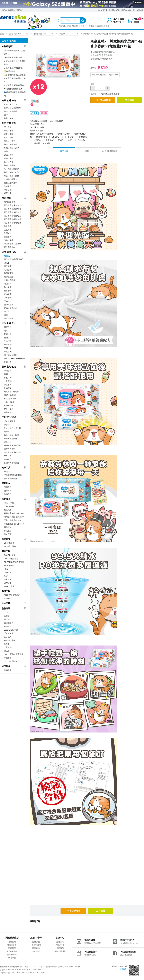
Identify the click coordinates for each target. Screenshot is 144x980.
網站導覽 (12, 958)
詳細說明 (123, 969)
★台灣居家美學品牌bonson (15, 80)
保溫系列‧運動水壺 (12, 452)
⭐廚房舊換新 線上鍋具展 (15, 75)
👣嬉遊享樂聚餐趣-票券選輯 (15, 94)
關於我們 (12, 948)
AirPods (84, 26)
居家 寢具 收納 (9, 367)
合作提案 (36, 951)
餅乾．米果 (9, 131)
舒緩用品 (8, 472)
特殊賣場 (8, 670)
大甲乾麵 (8, 647)
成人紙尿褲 (9, 318)
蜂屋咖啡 (8, 658)
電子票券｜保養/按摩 (13, 223)
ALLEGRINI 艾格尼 (12, 595)
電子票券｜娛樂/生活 (13, 219)
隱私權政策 (12, 955)
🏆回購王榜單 (10, 71)
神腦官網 (12, 942)
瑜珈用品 (8, 494)
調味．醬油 (9, 155)
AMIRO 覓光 (9, 586)
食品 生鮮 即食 (9, 123)
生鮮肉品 (8, 186)
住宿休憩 (8, 233)
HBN (6, 569)
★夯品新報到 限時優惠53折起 (15, 63)
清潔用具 (8, 284)
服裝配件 (8, 412)
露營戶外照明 (10, 449)
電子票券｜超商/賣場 (13, 209)
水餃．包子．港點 (11, 176)
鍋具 (6, 331)
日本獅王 (8, 583)
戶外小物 (8, 456)
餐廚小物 (8, 362)
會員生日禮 (36, 945)
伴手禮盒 (8, 127)
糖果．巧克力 (10, 141)
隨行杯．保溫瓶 (11, 355)
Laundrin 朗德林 (11, 661)
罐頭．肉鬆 (9, 158)
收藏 (44, 113)
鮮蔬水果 (8, 193)
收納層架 (8, 388)
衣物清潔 (8, 294)
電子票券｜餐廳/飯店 (13, 216)
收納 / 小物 (8, 405)
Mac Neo (76, 26)
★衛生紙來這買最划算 (13, 68)
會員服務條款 (12, 951)
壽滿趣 (7, 651)
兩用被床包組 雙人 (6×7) (14, 517)
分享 (34, 113)
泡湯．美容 (9, 240)
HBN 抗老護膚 (10, 546)
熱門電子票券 (10, 202)
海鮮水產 (8, 190)
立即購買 (130, 100)
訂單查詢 (36, 948)
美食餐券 (8, 226)
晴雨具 (7, 432)
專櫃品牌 (6, 591)
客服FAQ (60, 945)
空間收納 (8, 348)
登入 (115, 19)
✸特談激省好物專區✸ (13, 89)
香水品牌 (6, 603)
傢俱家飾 (8, 385)
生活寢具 (8, 341)
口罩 (6, 315)
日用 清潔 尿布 (40, 34)
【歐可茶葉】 (10, 633)
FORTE (7, 599)
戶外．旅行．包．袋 (12, 428)
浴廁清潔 (8, 270)
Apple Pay (113, 75)
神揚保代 (20, 10)
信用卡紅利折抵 (99, 75)
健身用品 (8, 491)
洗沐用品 (8, 301)
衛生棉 (7, 312)
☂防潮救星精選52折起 (13, 57)
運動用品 (6, 483)
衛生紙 (92, 26)
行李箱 (7, 425)
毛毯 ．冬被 (9, 503)
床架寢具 (8, 371)
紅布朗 (7, 644)
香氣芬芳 (8, 378)
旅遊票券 (8, 237)
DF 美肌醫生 (9, 543)
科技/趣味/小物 (10, 399)
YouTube (126, 10)
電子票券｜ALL (10, 247)
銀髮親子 (8, 352)
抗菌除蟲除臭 (10, 280)
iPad (69, 26)
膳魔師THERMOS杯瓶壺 (14, 358)
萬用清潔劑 (9, 273)
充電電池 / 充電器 (11, 392)
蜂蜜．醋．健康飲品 (12, 108)
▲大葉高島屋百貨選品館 (14, 85)
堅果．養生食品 (11, 144)
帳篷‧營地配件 (11, 439)
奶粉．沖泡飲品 (11, 111)
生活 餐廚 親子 (9, 323)
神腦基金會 (12, 945)
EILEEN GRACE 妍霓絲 (14, 562)
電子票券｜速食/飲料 (13, 205)
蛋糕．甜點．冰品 (11, 148)
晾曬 (6, 374)
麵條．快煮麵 (10, 165)
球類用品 (8, 487)
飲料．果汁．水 (11, 104)
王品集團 (8, 230)
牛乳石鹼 (8, 579)
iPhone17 (62, 26)
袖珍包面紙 (9, 277)
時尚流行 (8, 345)
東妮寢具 (6, 499)
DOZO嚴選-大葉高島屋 (14, 654)
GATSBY (8, 637)
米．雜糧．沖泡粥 (11, 169)
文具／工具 (9, 409)
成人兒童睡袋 (10, 421)
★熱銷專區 (7, 46)
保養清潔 (8, 298)
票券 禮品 (6, 198)
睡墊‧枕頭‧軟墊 (11, 435)
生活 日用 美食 (15, 34)
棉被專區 (8, 534)
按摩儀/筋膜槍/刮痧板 (13, 475)
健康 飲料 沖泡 (9, 100)
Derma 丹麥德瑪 (11, 559)
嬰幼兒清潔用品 (11, 308)
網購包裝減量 (60, 951)
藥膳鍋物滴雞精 (11, 183)
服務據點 (12, 10)
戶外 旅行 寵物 (9, 417)
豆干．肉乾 (9, 162)
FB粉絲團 (138, 10)
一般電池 (8, 381)
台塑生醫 (8, 573)
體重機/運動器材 (11, 479)
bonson (7, 613)
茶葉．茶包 (9, 118)
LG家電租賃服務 (102, 26)
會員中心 (119, 22)
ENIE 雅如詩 (9, 566)
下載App (4, 10)
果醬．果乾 (9, 134)
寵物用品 (8, 338)
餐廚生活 (8, 334)
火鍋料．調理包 (11, 179)
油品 (6, 151)
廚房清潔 (8, 266)
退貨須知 (60, 942)
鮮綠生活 (8, 626)
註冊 (122, 19)
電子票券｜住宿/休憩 (13, 212)
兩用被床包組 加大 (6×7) (14, 513)
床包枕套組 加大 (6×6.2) (14, 520)
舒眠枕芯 (8, 531)
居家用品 (8, 327)
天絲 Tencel (9, 506)
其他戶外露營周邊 (11, 463)
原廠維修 (60, 948)
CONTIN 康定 (10, 555)
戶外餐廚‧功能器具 (12, 445)
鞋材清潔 (8, 291)
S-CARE (103, 10)
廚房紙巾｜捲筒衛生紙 (13, 259)
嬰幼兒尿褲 (9, 305)
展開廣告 (138, 2)
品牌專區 (6, 608)
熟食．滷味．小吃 (11, 172)
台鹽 (6, 576)
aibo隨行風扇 (10, 640)
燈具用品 (8, 442)
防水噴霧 (8, 287)
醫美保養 (6, 539)
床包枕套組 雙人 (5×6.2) (14, 524)
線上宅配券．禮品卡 (12, 244)
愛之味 (7, 619)
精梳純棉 (8, 510)
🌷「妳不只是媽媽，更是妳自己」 (15, 52)
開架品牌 (6, 551)
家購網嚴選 (9, 623)
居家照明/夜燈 (10, 395)
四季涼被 (8, 527)
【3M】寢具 (9, 402)
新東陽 (7, 616)
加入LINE (114, 10)
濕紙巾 (7, 263)
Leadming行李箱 (11, 630)
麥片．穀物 (9, 138)
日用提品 (6, 666)
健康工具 (6, 468)
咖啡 (6, 115)
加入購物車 (103, 100)
